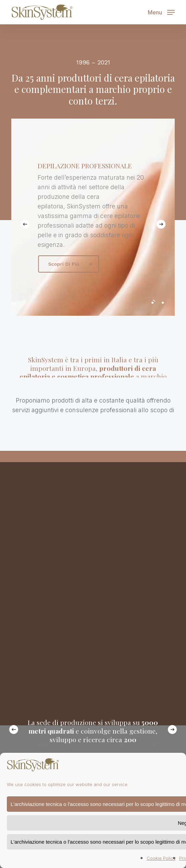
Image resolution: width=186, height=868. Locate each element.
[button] (161, 11)
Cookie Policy (161, 858)
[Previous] (25, 224)
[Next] (161, 224)
